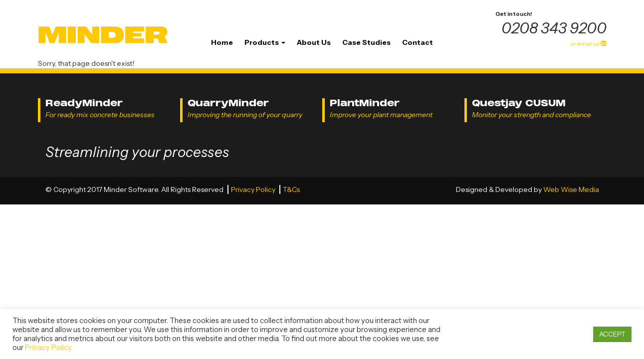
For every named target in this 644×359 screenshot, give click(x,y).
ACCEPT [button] (612, 334)
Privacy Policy (254, 189)
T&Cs (291, 189)
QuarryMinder (228, 103)
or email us (588, 44)
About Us (314, 42)
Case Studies (366, 42)
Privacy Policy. (49, 348)
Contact (418, 42)
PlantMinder (365, 103)
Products (265, 42)
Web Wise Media (571, 189)
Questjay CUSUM (519, 103)
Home (222, 42)
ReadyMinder (84, 103)
